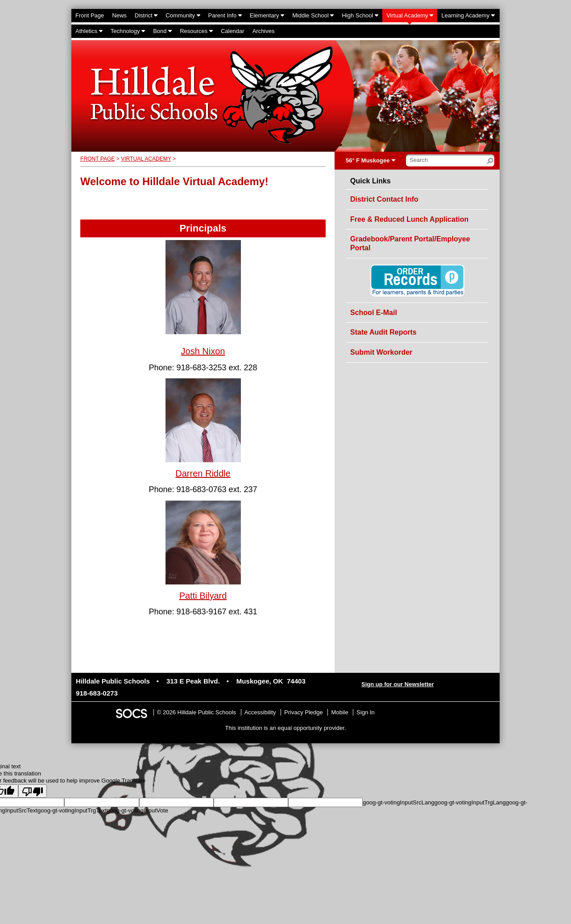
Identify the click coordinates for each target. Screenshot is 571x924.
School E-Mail (374, 313)
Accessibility (260, 712)
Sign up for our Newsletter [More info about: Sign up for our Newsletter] (398, 684)
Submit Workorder (381, 352)
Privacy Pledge (304, 712)
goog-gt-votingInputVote (137, 810)
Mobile (339, 712)
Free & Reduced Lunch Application (409, 219)
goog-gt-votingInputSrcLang (398, 802)
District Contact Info (384, 199)
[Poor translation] (33, 791)
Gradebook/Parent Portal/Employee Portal (410, 243)
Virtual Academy (146, 159)
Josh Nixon (203, 351)
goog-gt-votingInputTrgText (72, 810)
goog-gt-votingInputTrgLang (470, 802)
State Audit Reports (383, 332)
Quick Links (370, 181)
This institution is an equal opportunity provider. (286, 728)
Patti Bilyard (203, 596)
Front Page (97, 159)
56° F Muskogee (368, 160)
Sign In (365, 712)
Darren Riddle (203, 473)
